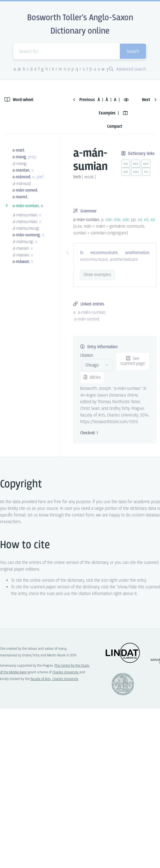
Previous (84, 100)
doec (136, 172)
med (146, 164)
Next (149, 100)
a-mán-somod (87, 319)
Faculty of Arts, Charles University (54, 679)
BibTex (92, 377)
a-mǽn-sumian (92, 313)
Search (133, 52)
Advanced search (127, 69)
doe (126, 172)
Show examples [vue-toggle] (97, 275)
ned (136, 164)
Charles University (66, 672)
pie (146, 172)
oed (126, 164)
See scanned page (133, 361)
